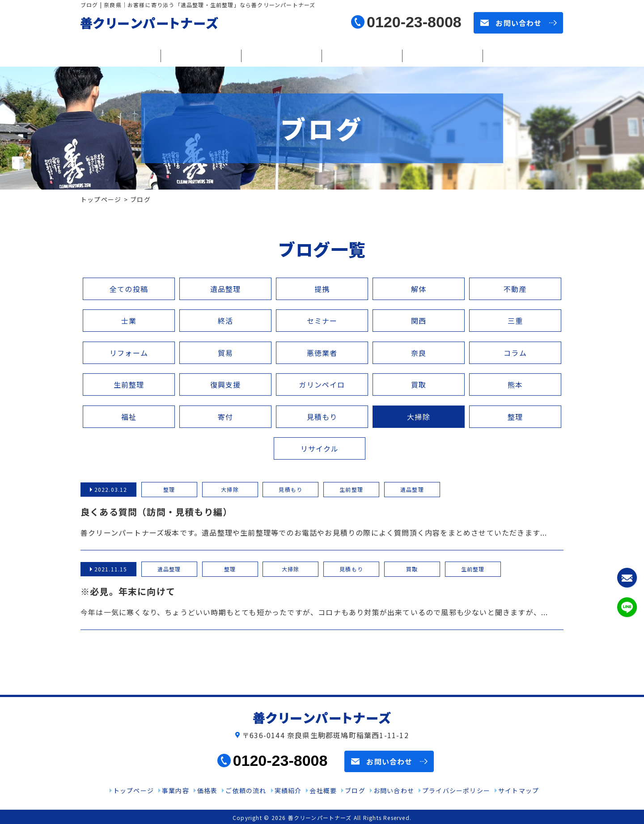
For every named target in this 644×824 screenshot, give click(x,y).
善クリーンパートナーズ (320, 818)
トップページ (101, 199)
